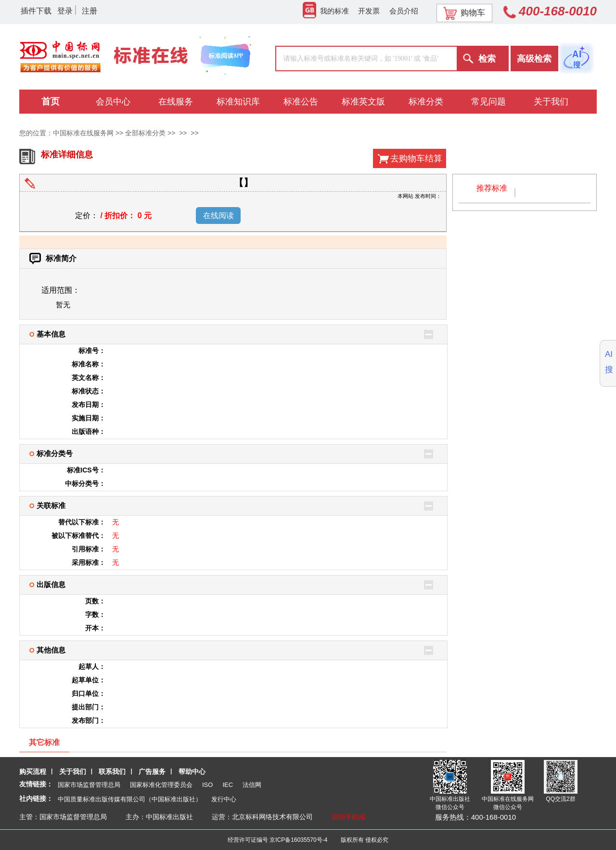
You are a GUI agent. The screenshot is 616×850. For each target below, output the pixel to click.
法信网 (252, 785)
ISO (207, 785)
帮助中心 (192, 772)
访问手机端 (348, 817)
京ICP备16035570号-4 (298, 840)
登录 (65, 11)
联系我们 (112, 772)
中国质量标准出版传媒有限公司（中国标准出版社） (130, 799)
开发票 (369, 11)
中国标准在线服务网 (83, 133)
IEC (228, 785)
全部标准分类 (145, 133)
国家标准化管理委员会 (161, 785)
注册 (90, 11)
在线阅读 (218, 216)
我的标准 (326, 11)
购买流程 (33, 772)
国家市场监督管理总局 (89, 785)
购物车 (464, 13)
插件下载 (36, 11)
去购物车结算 (416, 158)
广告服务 (152, 772)
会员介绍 (404, 11)
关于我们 (73, 772)
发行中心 (224, 799)
